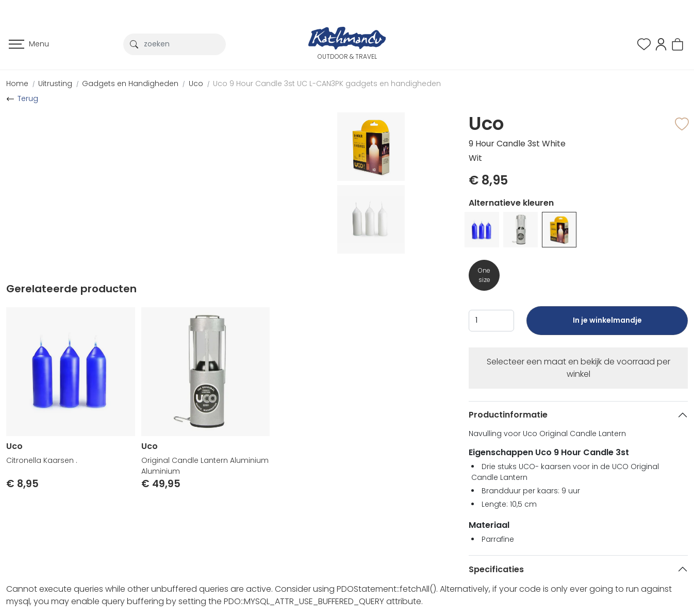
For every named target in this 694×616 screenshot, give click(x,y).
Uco (196, 84)
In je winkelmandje (607, 325)
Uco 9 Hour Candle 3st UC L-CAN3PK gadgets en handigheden (327, 84)
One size (484, 275)
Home (17, 84)
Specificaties (496, 569)
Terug (28, 98)
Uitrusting (55, 84)
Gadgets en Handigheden (130, 84)
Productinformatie (508, 415)
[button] (661, 44)
